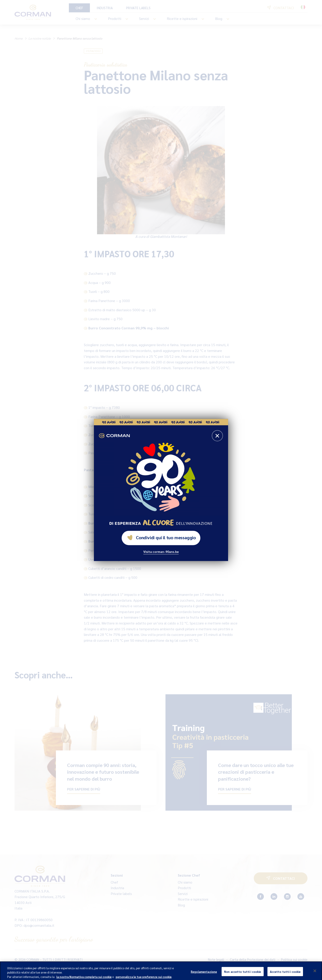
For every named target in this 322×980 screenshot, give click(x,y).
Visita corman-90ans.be (161, 552)
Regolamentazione (204, 974)
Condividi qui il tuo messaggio (162, 538)
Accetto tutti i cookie (285, 974)
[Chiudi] (315, 973)
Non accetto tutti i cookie (243, 974)
